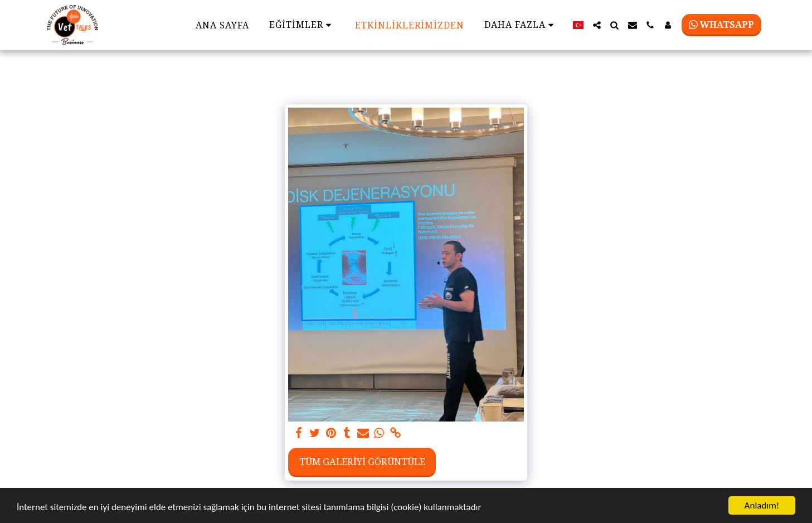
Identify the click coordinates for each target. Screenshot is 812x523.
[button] (597, 25)
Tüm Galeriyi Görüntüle (362, 461)
